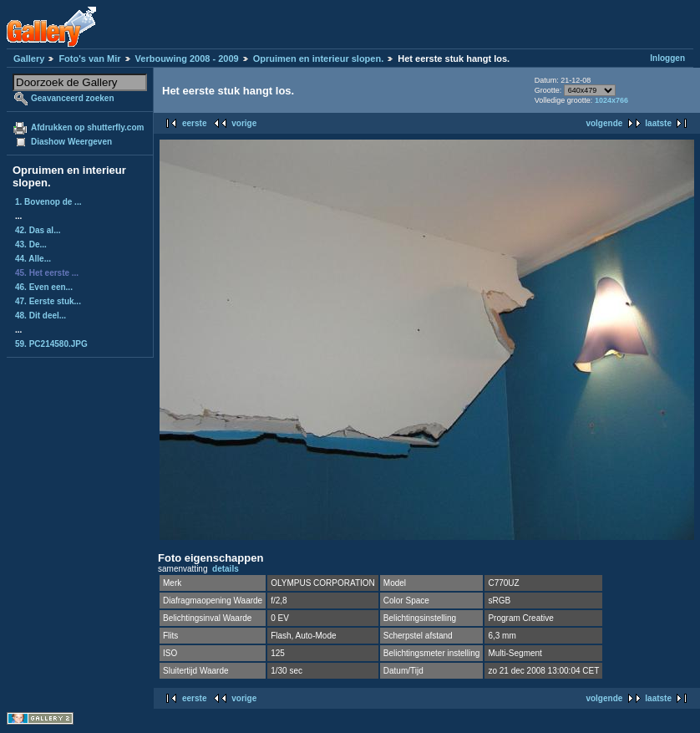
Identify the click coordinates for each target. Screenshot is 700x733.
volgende (604, 123)
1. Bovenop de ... (48, 202)
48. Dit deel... (41, 316)
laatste (658, 123)
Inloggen (667, 58)
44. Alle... (33, 259)
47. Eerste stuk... (48, 301)
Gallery (29, 59)
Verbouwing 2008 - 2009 (187, 59)
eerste (194, 123)
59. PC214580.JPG (51, 344)
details (226, 569)
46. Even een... (44, 287)
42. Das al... (38, 230)
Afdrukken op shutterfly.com (87, 127)
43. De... (31, 244)
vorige (244, 123)
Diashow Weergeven (71, 142)
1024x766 (611, 100)
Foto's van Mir (89, 59)
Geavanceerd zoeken (73, 98)
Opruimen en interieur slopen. (318, 59)
